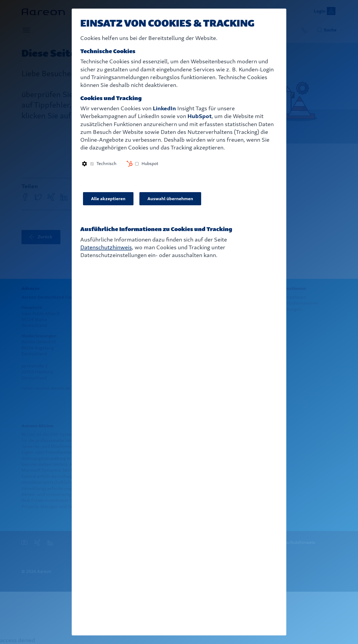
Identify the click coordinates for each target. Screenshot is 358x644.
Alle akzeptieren (108, 199)
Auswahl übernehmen (170, 199)
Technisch (106, 164)
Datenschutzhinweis (106, 247)
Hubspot (150, 164)
